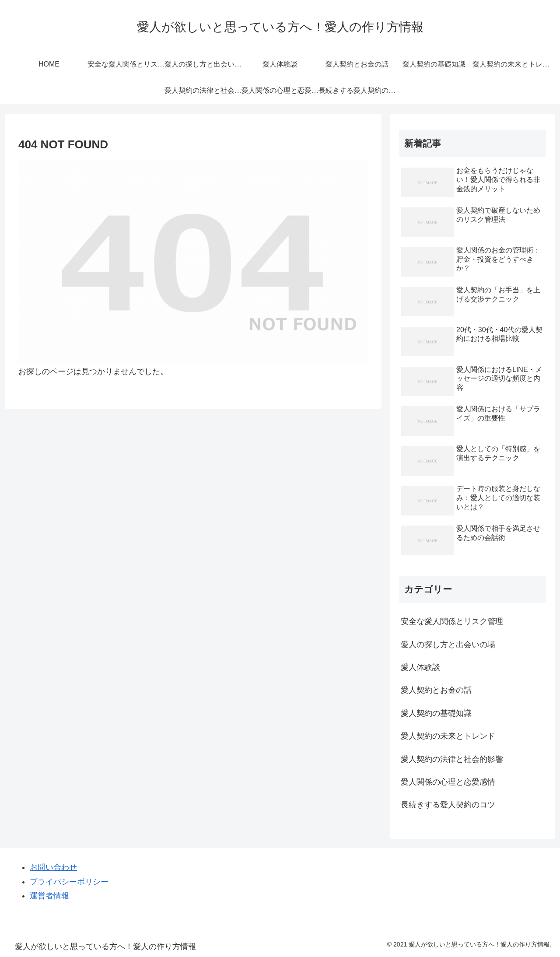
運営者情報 (49, 896)
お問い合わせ (53, 867)
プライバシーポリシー (69, 882)
